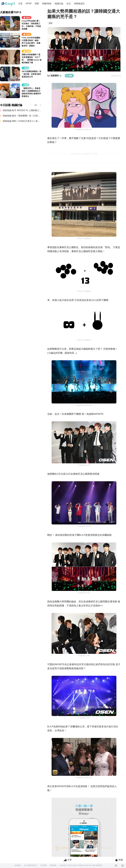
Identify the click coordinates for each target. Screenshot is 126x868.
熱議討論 (59, 4)
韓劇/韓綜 (47, 4)
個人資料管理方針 (31, 865)
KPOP (29, 4)
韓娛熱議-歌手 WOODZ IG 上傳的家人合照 (22, 110)
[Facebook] (116, 866)
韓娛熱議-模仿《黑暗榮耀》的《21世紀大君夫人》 (22, 116)
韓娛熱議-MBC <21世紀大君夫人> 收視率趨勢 (22, 121)
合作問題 (43, 865)
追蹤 (69, 76)
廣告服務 (53, 865)
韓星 (37, 4)
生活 (69, 4)
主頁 (20, 4)
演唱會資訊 (79, 4)
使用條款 (18, 865)
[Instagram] (123, 866)
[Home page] (8, 4)
